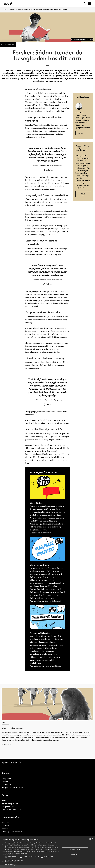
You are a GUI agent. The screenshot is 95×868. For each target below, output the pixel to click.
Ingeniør (5, 829)
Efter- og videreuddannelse (13, 832)
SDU (5, 10)
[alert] (47, 852)
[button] (6, 857)
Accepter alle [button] (75, 849)
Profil (4, 801)
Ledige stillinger (8, 807)
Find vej (5, 782)
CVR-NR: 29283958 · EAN (11, 810)
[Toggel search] (84, 3)
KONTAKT (80, 133)
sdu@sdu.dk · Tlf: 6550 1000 (12, 787)
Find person (6, 779)
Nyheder (12, 10)
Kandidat (5, 826)
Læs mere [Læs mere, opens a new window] (24, 853)
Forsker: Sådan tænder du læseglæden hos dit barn (50, 10)
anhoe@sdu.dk (40, 89)
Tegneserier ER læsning (53, 666)
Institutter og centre (10, 804)
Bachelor (5, 823)
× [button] (93, 839)
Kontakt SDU (7, 784)
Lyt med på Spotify (83, 194)
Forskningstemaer (24, 10)
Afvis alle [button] (75, 855)
